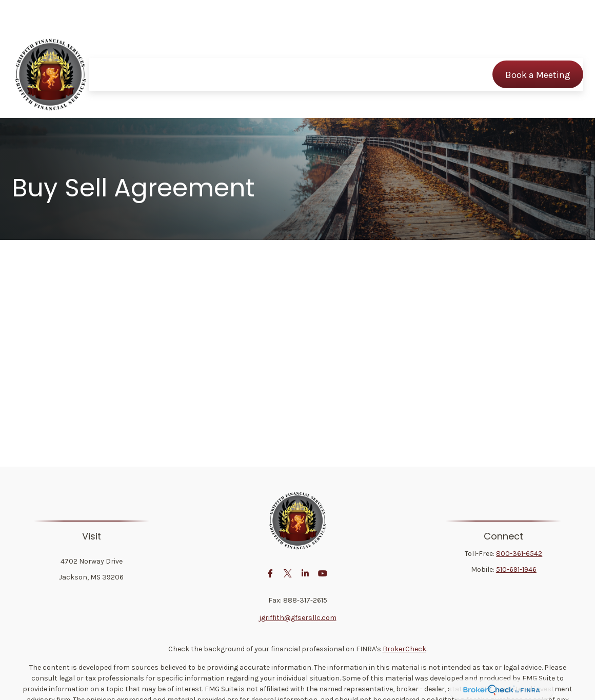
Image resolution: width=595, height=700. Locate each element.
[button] (129, 44)
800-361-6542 (519, 554)
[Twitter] (288, 573)
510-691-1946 (516, 569)
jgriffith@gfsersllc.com (298, 618)
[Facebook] (271, 573)
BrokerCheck (404, 649)
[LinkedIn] (305, 573)
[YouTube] (323, 573)
